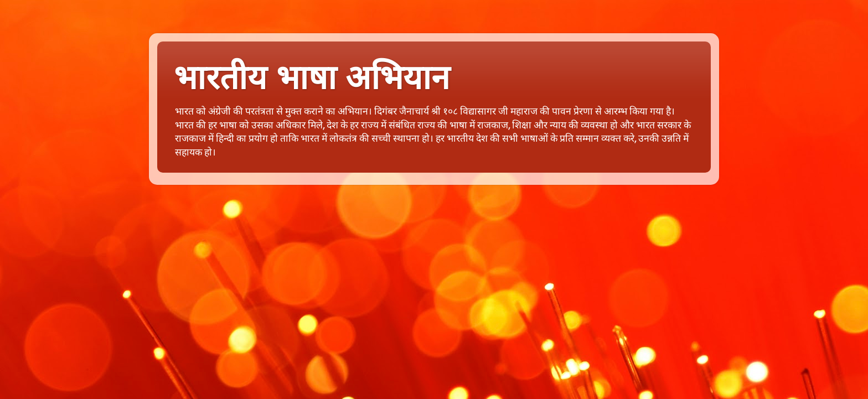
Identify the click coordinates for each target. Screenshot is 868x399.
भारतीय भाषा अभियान (312, 78)
